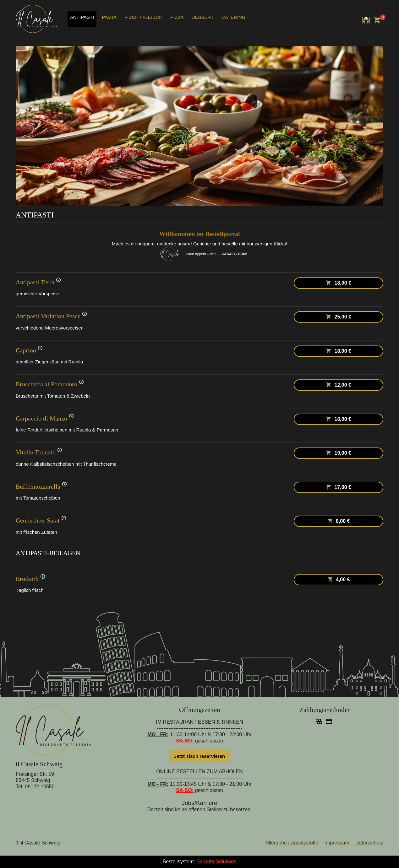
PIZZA (177, 17)
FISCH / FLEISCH (143, 17)
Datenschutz (369, 843)
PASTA (109, 17)
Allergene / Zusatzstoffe (292, 843)
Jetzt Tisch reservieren (199, 756)
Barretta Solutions (216, 862)
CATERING (233, 17)
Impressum (337, 843)
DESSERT (202, 17)
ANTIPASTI (82, 17)
